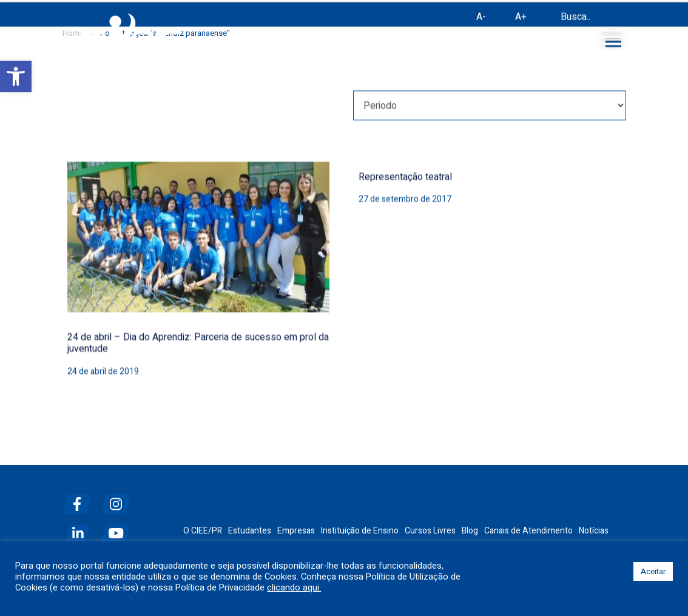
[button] (16, 76)
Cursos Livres (430, 531)
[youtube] (119, 528)
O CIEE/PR (203, 531)
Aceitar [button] (653, 571)
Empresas (296, 531)
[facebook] (80, 499)
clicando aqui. (294, 588)
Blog (470, 531)
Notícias (594, 531)
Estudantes (250, 531)
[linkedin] (80, 528)
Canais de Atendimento (528, 531)
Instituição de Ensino (360, 531)
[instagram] (119, 499)
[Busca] (547, 20)
